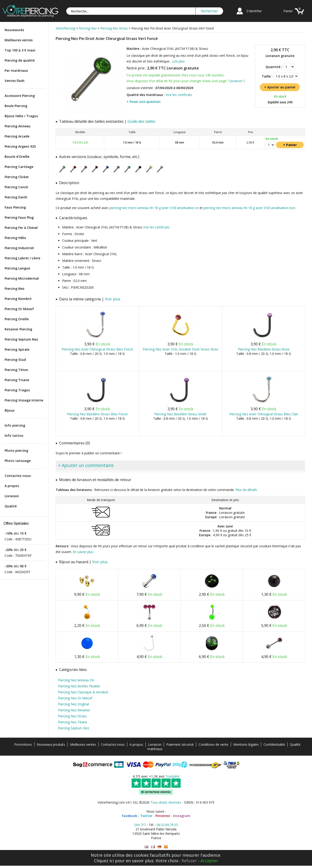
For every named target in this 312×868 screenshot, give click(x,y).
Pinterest (163, 816)
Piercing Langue (17, 268)
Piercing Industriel (19, 248)
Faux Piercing (15, 207)
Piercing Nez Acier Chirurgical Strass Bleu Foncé (97, 349)
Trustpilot (173, 776)
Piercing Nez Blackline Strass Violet (180, 414)
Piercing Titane (17, 380)
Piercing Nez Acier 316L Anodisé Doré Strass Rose (180, 349)
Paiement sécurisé (180, 744)
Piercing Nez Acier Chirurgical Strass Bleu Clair (264, 414)
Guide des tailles (141, 121)
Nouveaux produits (51, 744)
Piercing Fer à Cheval (21, 228)
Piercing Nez (15, 289)
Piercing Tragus (17, 390)
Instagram (182, 816)
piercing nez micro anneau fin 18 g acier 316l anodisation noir (249, 208)
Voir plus (113, 299)
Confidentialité (274, 744)
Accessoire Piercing (20, 96)
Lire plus (179, 61)
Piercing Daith (16, 197)
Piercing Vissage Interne (24, 400)
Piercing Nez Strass (72, 716)
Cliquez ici (104, 861)
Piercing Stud (15, 360)
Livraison (12, 496)
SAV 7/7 (140, 825)
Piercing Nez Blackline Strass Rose (264, 349)
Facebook (130, 816)
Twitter (146, 816)
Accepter (209, 861)
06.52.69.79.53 (167, 825)
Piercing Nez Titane (73, 722)
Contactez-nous (18, 476)
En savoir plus (83, 552)
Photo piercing (16, 450)
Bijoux (10, 410)
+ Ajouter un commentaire (86, 465)
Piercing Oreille (17, 319)
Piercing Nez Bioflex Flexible (79, 686)
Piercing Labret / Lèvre (22, 258)
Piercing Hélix (15, 238)
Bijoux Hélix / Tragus (21, 116)
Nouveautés (14, 30)
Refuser (189, 861)
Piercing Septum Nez (21, 339)
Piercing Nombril (18, 299)
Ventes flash (15, 81)
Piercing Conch (16, 187)
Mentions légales (246, 744)
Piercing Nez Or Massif (75, 698)
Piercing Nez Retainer (74, 710)
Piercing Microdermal (22, 278)
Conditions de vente (214, 744)
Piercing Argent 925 (20, 146)
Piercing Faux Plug (19, 217)
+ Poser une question (144, 102)
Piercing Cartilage (19, 167)
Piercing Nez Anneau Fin (76, 680)
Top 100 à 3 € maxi (20, 50)
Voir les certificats (179, 95)
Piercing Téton (16, 370)
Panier (288, 11)
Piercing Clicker (17, 177)
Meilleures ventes (19, 40)
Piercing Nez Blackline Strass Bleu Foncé (97, 414)
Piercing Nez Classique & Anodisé (83, 692)
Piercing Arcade (17, 136)
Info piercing (15, 425)
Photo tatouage (18, 461)
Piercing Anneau (18, 126)
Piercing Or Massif (19, 309)
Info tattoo (14, 435)
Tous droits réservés (166, 802)
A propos (12, 486)
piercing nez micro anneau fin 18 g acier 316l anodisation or (154, 208)
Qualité (11, 506)
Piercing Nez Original (73, 704)
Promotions (23, 744)
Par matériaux (16, 70)
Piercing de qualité (20, 60)
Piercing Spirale (17, 349)
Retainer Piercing (18, 329)
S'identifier (254, 11)
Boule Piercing (16, 106)
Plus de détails (246, 490)
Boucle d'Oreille (17, 157)
